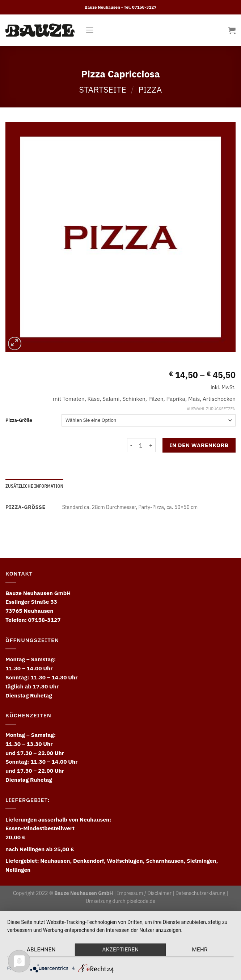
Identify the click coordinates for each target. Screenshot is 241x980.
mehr (200, 950)
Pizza (150, 89)
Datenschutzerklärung (200, 893)
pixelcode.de (141, 901)
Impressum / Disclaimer (144, 893)
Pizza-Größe (19, 420)
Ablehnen (41, 950)
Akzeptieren (120, 950)
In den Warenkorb (199, 445)
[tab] (34, 486)
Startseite (103, 89)
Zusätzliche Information (34, 486)
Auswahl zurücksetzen (211, 409)
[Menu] (90, 30)
